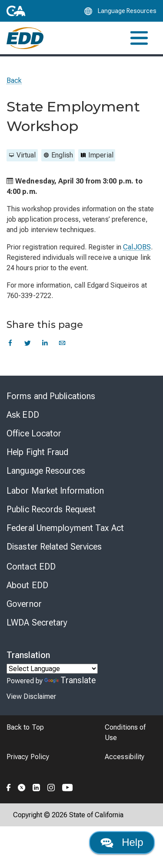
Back (14, 80)
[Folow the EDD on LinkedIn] (37, 786)
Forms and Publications (51, 396)
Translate (70, 680)
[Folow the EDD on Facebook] (9, 786)
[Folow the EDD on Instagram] (51, 786)
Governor (24, 604)
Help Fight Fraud (38, 452)
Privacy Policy (28, 757)
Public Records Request (51, 509)
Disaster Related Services (54, 547)
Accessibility (125, 757)
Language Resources (46, 471)
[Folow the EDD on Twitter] (22, 786)
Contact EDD (31, 567)
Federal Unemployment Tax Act (65, 528)
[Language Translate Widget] (52, 669)
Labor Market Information (55, 491)
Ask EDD (23, 415)
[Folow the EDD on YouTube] (68, 786)
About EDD (27, 585)
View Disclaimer (31, 696)
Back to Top (25, 727)
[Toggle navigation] (139, 38)
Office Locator (34, 433)
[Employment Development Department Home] (25, 38)
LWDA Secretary (37, 622)
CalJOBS (137, 247)
